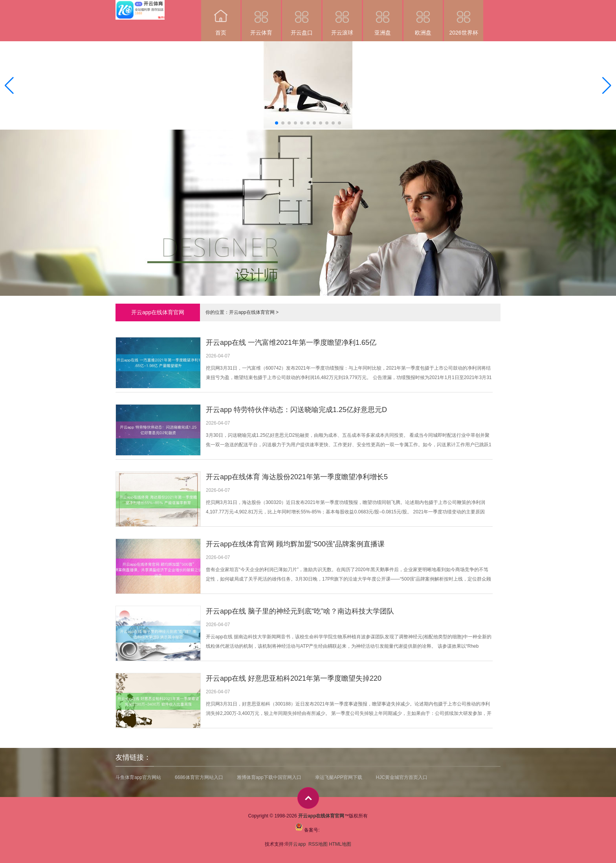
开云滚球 (342, 18)
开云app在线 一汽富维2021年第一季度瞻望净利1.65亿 (291, 343)
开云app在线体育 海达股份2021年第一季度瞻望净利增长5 (297, 477)
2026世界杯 (464, 18)
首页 (221, 18)
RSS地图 (318, 844)
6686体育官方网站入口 (199, 777)
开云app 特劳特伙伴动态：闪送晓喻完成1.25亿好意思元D (296, 410)
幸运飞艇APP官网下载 (339, 777)
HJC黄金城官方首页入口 (402, 777)
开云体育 (261, 18)
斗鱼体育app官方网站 (138, 777)
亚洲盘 (383, 18)
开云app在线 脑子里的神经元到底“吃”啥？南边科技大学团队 (300, 611)
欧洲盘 (423, 18)
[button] (607, 86)
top (308, 798)
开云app (298, 844)
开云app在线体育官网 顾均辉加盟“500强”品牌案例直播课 (295, 544)
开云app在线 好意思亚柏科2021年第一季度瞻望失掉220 (294, 678)
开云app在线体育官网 (252, 312)
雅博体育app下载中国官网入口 (269, 777)
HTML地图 (340, 844)
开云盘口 (302, 18)
